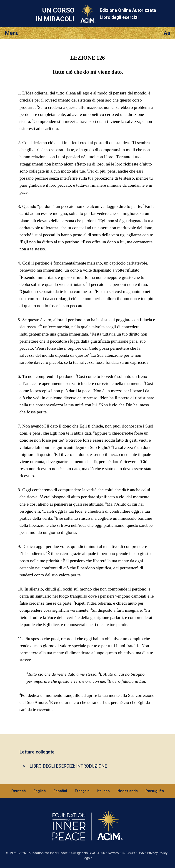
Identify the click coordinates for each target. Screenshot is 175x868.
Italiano (104, 791)
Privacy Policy (157, 853)
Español (60, 791)
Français (82, 791)
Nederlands (128, 791)
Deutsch (19, 791)
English (40, 791)
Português (155, 791)
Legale (87, 858)
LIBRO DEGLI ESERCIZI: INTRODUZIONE (68, 766)
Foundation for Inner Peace (47, 853)
